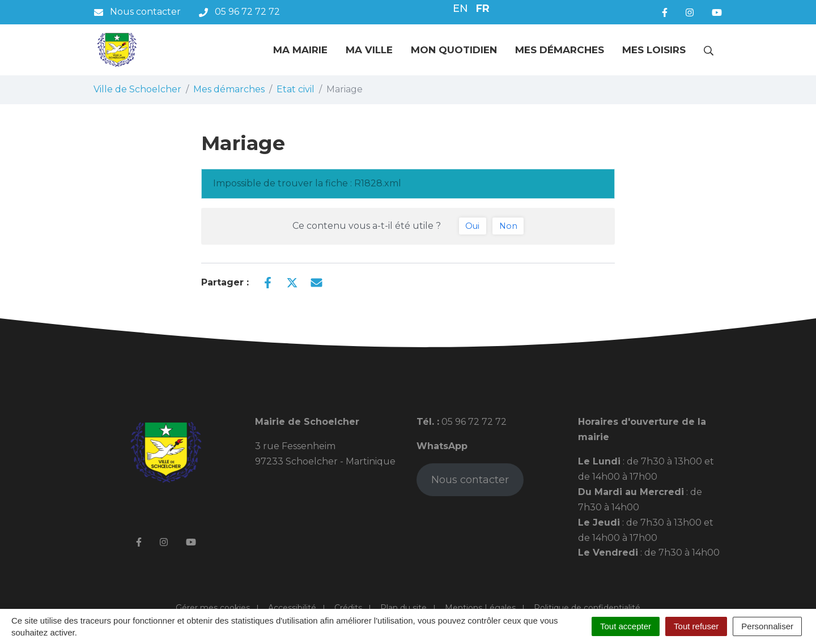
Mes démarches (560, 50)
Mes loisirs (654, 50)
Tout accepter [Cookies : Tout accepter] (626, 626)
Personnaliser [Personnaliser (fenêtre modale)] (767, 626)
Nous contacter (470, 480)
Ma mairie (300, 50)
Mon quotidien (454, 50)
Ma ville (369, 50)
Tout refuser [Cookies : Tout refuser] (696, 626)
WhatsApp (442, 446)
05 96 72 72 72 (473, 422)
